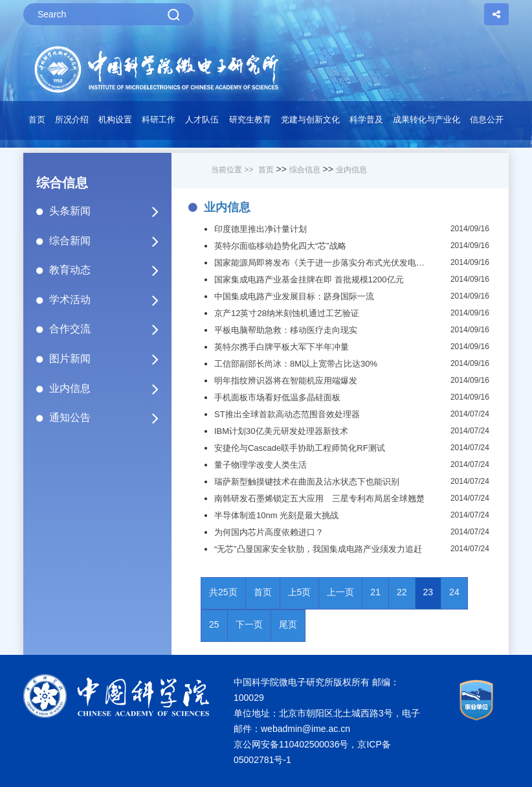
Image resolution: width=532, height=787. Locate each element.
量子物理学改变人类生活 (260, 465)
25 (214, 624)
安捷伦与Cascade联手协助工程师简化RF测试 (300, 448)
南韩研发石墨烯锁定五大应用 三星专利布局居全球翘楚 (319, 498)
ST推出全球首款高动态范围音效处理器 (287, 414)
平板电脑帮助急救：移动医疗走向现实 (286, 330)
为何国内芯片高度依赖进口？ (269, 532)
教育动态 (109, 270)
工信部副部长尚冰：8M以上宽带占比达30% (296, 364)
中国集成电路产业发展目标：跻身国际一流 (294, 296)
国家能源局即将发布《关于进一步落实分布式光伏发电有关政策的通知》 (323, 263)
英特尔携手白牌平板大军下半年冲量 (282, 347)
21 (375, 592)
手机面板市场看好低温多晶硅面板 (277, 397)
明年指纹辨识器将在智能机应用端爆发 (286, 381)
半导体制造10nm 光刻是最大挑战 (276, 515)
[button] (159, 123)
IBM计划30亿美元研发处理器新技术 (281, 431)
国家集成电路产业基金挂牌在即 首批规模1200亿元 (309, 279)
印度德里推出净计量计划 (260, 229)
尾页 (288, 624)
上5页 (300, 592)
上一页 (340, 592)
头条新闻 (109, 211)
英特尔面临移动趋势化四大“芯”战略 (280, 246)
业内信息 (109, 389)
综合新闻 (109, 241)
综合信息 (305, 170)
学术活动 (109, 300)
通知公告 (109, 418)
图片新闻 (109, 359)
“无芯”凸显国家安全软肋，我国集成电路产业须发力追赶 (318, 549)
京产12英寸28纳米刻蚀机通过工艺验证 (287, 313)
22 (402, 592)
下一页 (249, 624)
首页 (37, 120)
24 (454, 592)
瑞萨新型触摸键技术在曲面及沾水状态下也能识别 (307, 482)
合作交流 (109, 329)
